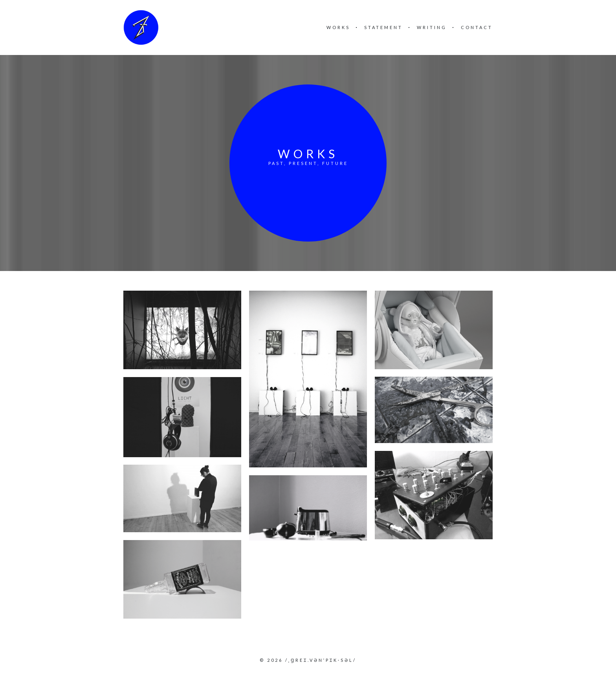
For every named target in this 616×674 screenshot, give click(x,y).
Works (338, 27)
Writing (432, 27)
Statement (383, 27)
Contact (477, 27)
